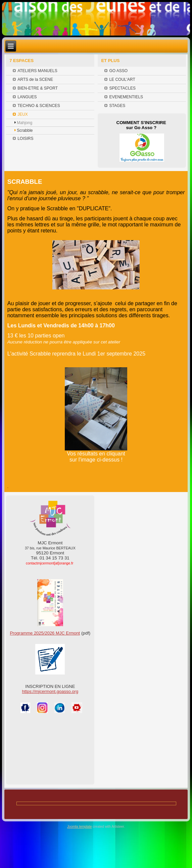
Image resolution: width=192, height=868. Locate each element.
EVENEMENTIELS (126, 97)
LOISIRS (25, 139)
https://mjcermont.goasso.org (50, 691)
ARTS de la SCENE (35, 79)
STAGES (117, 106)
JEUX (23, 114)
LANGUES (27, 97)
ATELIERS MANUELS (37, 71)
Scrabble (25, 130)
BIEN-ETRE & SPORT (38, 88)
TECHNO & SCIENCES (39, 106)
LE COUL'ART (122, 79)
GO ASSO (118, 71)
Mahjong (25, 123)
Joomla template (79, 827)
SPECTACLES (122, 88)
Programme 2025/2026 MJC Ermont (45, 633)
